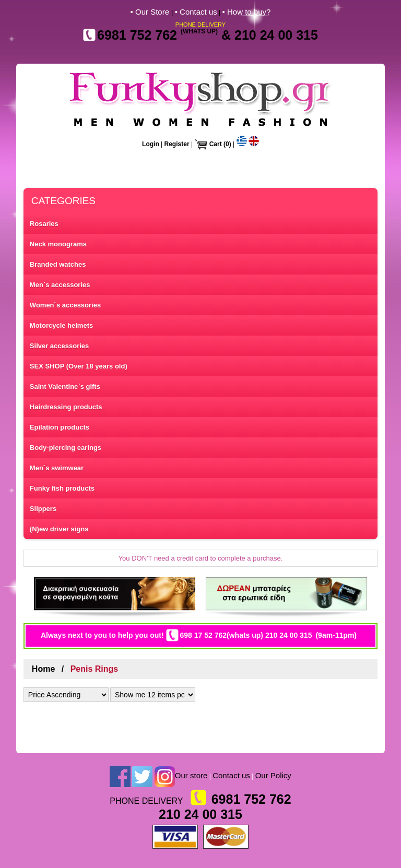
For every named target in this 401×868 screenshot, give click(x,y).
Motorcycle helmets (61, 325)
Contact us (231, 775)
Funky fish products (62, 488)
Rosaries (44, 224)
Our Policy (273, 775)
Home (43, 669)
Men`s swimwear (57, 468)
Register (177, 144)
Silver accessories (59, 346)
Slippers (43, 509)
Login (151, 144)
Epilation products (60, 427)
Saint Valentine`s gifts (65, 387)
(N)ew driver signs (59, 529)
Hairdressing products (66, 407)
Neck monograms (58, 244)
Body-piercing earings (66, 448)
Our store (191, 775)
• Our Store (151, 12)
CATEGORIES (63, 201)
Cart (216, 144)
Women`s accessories (65, 305)
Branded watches (58, 264)
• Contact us (196, 12)
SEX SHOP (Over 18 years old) (79, 366)
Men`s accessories (60, 285)
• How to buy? (247, 12)
